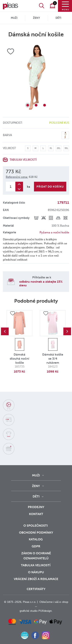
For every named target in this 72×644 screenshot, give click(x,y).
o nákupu (36, 572)
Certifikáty (36, 589)
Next (67, 331)
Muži (14, 18)
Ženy (36, 18)
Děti (58, 18)
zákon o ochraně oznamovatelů (36, 556)
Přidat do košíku (50, 187)
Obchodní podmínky (36, 533)
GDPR (36, 546)
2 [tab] (36, 105)
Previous (5, 331)
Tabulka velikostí (23, 160)
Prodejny (36, 507)
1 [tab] (28, 105)
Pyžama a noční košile (54, 232)
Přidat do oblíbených (12, 313)
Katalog (36, 539)
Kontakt (36, 514)
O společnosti (36, 526)
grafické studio (29, 611)
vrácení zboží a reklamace (36, 579)
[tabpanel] (36, 78)
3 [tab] (45, 105)
